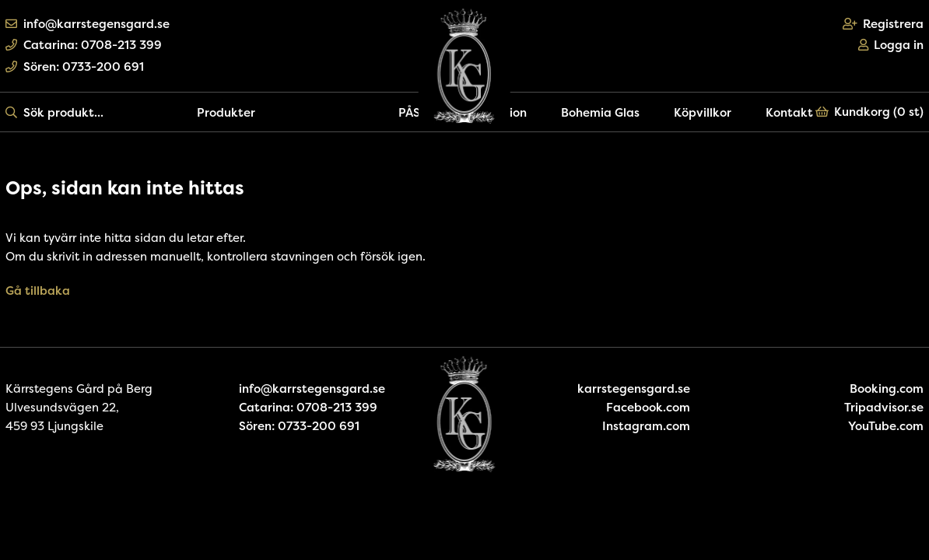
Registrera (883, 24)
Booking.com (887, 388)
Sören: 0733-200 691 (75, 66)
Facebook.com (648, 407)
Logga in (891, 45)
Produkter (226, 112)
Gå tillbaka (38, 290)
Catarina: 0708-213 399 (84, 45)
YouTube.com (886, 426)
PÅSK (413, 112)
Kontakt (789, 112)
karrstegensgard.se (634, 388)
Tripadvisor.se (884, 407)
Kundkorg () (870, 112)
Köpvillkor (703, 112)
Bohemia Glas (600, 112)
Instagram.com (646, 426)
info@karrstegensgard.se (88, 24)
